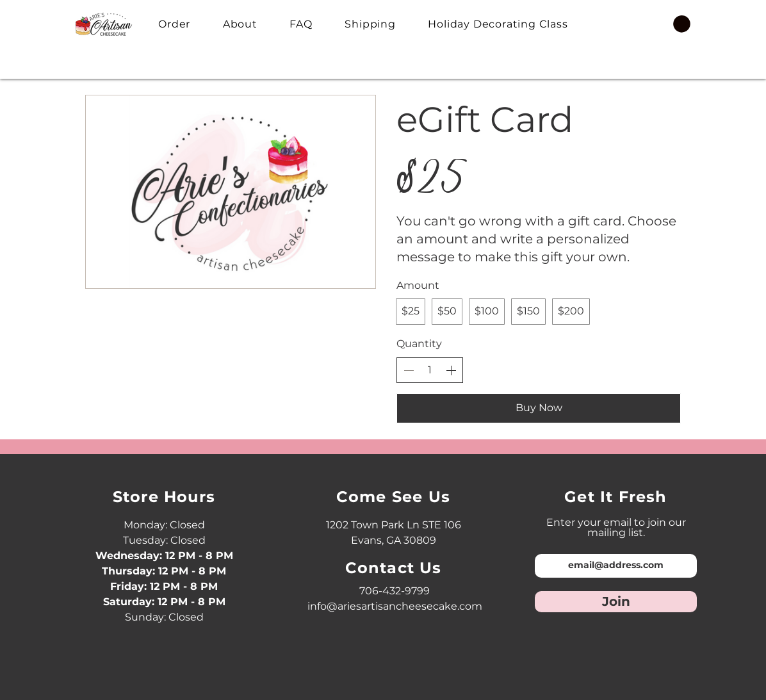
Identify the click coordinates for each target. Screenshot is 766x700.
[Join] (616, 602)
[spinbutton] (430, 370)
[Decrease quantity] (409, 370)
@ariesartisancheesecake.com (404, 606)
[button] (682, 24)
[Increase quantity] (451, 370)
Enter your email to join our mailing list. (616, 528)
